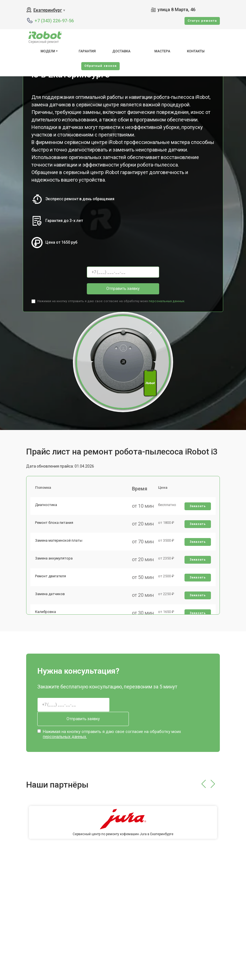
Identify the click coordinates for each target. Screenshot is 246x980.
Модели (48, 51)
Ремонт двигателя (51, 584)
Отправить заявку (123, 289)
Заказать (197, 508)
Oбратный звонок (100, 66)
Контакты (196, 51)
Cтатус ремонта (202, 21)
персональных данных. (167, 301)
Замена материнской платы (60, 546)
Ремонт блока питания (55, 526)
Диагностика (47, 507)
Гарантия (87, 51)
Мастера (162, 51)
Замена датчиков (51, 604)
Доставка (121, 51)
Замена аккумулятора (55, 565)
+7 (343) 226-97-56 (54, 21)
